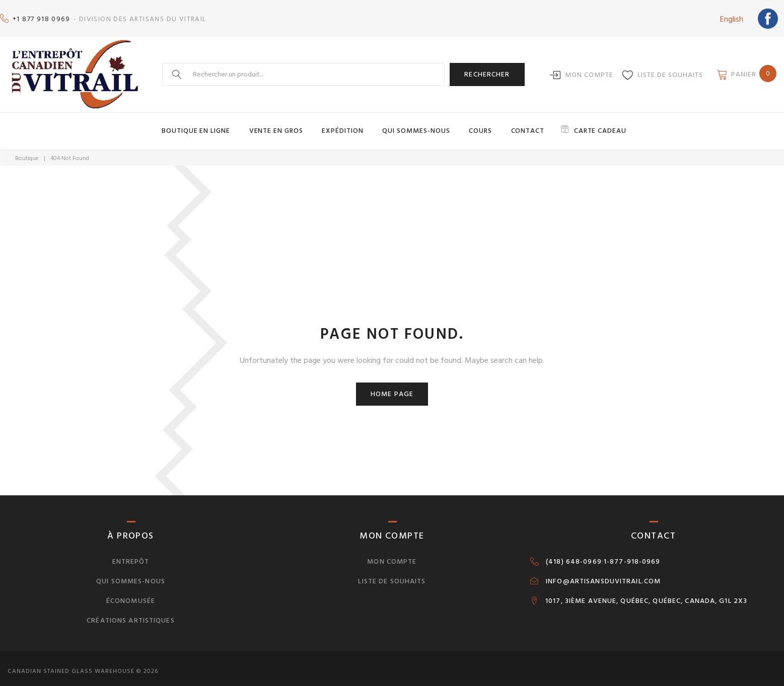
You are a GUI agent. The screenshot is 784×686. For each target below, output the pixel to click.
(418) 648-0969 (574, 555)
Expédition (348, 125)
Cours (473, 125)
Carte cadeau (581, 125)
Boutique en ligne (215, 125)
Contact (515, 125)
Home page (392, 387)
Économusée (131, 594)
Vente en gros (288, 125)
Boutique (27, 152)
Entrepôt (131, 555)
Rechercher (487, 69)
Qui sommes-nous (415, 125)
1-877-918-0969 (632, 555)
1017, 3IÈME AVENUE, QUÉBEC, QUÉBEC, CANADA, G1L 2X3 (646, 594)
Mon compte (589, 70)
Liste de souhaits (670, 70)
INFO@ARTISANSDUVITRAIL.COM (603, 575)
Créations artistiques (131, 614)
